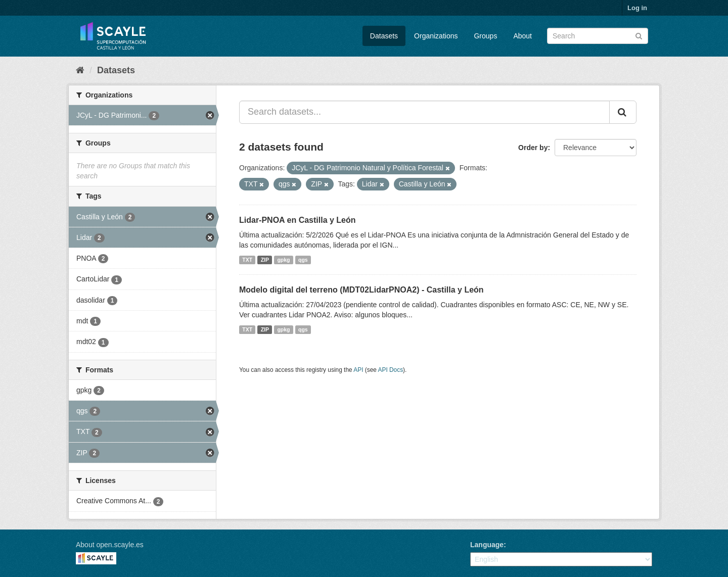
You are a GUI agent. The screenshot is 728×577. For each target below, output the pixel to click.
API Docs (391, 370)
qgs (303, 260)
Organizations (436, 36)
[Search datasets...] (424, 112)
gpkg (283, 260)
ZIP (265, 260)
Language (487, 545)
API (358, 370)
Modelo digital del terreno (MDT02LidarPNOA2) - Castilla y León (361, 290)
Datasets (384, 36)
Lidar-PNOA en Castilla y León (298, 220)
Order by (533, 148)
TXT (247, 260)
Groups (485, 36)
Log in (637, 8)
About (522, 36)
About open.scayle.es (110, 545)
